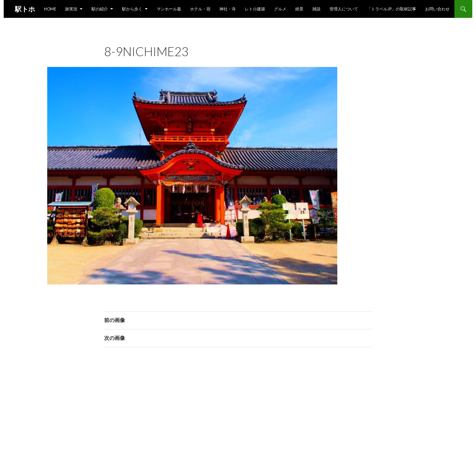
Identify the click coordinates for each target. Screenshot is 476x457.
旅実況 (71, 9)
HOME (50, 9)
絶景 (299, 9)
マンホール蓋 (169, 9)
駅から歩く (132, 9)
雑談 (316, 9)
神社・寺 (228, 9)
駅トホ (25, 9)
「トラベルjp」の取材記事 (392, 9)
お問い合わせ (437, 9)
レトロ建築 (255, 9)
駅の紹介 (100, 9)
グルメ (280, 9)
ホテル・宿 (200, 9)
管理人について (344, 9)
